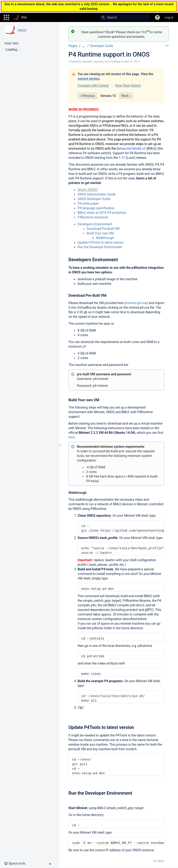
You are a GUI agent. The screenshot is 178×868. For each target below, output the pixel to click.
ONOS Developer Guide (94, 199)
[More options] (167, 46)
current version (88, 79)
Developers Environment (95, 224)
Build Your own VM (100, 233)
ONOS (22, 30)
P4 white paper (88, 203)
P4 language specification (96, 208)
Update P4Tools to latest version (101, 242)
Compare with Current (93, 85)
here (71, 437)
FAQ (145, 32)
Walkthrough (105, 238)
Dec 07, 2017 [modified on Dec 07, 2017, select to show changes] (132, 62)
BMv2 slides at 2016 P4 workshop (102, 213)
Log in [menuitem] (169, 17)
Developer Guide (102, 46)
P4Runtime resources (93, 217)
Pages (73, 46)
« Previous (87, 96)
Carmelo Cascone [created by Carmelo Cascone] (93, 62)
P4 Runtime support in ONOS (109, 54)
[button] (6, 17)
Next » (126, 96)
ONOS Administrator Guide (96, 194)
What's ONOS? (88, 190)
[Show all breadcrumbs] (83, 46)
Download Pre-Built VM (103, 229)
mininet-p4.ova (136, 303)
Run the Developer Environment (100, 247)
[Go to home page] (20, 17)
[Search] (103, 17)
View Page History (128, 85)
